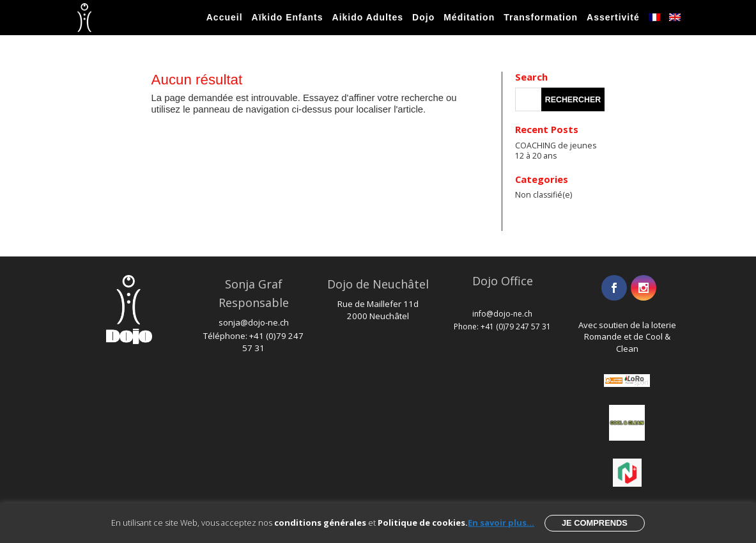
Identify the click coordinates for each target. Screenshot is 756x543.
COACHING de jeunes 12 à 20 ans (556, 151)
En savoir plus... (501, 523)
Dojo (423, 17)
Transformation (541, 17)
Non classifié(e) (544, 195)
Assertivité (613, 17)
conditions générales (320, 523)
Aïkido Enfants (288, 17)
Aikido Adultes (368, 17)
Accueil (225, 17)
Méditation (469, 17)
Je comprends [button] (595, 523)
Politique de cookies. (423, 523)
